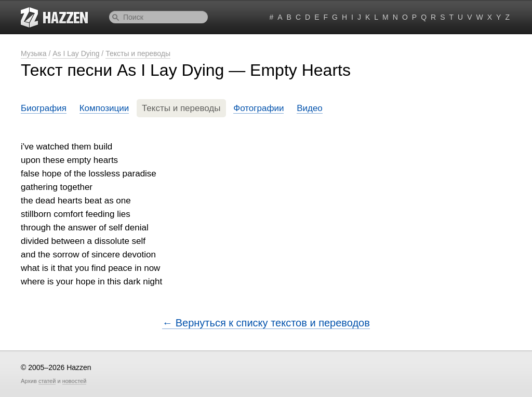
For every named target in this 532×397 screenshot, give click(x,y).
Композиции (104, 108)
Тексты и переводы (138, 53)
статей (47, 381)
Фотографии (258, 108)
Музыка (34, 53)
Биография (44, 108)
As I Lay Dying (76, 53)
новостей (75, 381)
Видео (310, 108)
